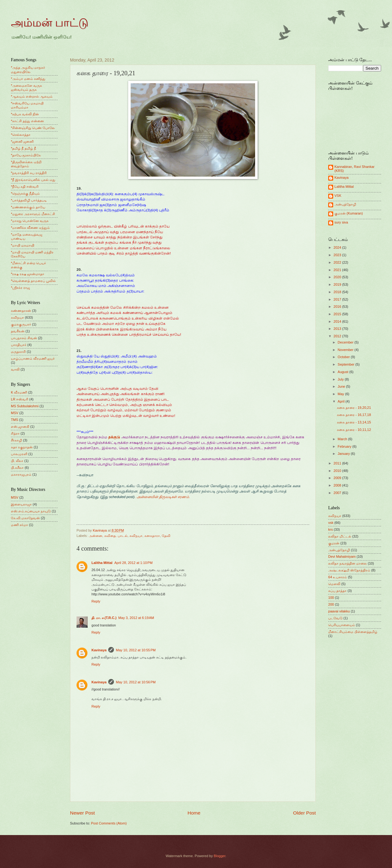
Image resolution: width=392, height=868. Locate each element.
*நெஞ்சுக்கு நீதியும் (25, 193)
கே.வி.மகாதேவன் (25, 518)
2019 (338, 284)
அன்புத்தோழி (345, 204)
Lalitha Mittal (102, 563)
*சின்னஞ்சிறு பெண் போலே (33, 128)
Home (194, 813)
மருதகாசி (18, 352)
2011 (338, 463)
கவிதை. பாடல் (116, 536)
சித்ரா (15, 433)
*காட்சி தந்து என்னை (27, 121)
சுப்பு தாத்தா (337, 591)
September (346, 364)
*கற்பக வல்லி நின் (25, 114)
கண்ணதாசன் (21, 311)
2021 (338, 270)
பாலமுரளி (19, 454)
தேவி (166, 536)
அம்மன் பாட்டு (50, 23)
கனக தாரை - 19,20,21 (354, 408)
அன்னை (96, 536)
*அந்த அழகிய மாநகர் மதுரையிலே (28, 69)
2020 (338, 277)
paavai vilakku (339, 611)
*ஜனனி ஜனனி (22, 141)
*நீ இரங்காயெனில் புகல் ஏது (33, 180)
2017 (338, 299)
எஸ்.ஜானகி (20, 427)
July (341, 379)
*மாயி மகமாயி (23, 245)
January (344, 454)
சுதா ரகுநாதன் (22, 447)
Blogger (219, 856)
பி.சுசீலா (17, 468)
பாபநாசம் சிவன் (24, 338)
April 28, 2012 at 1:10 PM (133, 563)
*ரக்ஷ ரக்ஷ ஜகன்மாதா (28, 274)
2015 (338, 314)
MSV (15, 413)
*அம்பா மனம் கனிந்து (28, 79)
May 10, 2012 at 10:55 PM (136, 650)
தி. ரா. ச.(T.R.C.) (104, 618)
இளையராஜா (21, 504)
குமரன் (334, 543)
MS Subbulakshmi (25, 406)
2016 (338, 307)
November (346, 350)
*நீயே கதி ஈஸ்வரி (25, 187)
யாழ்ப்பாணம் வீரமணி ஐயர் (33, 358)
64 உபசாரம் (338, 577)
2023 (338, 255)
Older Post (304, 813)
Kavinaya (99, 650)
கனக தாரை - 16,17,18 (354, 415)
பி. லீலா (17, 461)
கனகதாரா (152, 536)
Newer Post (82, 813)
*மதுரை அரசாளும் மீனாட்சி (33, 214)
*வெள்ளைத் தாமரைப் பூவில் (33, 281)
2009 (338, 478)
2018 (338, 292)
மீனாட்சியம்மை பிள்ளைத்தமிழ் (353, 632)
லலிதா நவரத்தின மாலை (348, 563)
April (341, 401)
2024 (338, 247)
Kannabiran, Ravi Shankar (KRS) (355, 169)
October (344, 357)
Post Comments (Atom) (109, 823)
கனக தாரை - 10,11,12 (354, 430)
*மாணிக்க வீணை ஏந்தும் (30, 228)
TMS (14, 420)
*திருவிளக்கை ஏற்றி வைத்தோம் (26, 164)
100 (331, 598)
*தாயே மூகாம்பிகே (26, 155)
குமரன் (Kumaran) (349, 213)
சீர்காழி (16, 440)
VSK (338, 196)
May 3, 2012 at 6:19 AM (136, 618)
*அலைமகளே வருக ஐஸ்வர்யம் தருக (26, 88)
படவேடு (335, 618)
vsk (331, 523)
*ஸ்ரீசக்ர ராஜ (20, 288)
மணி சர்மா (19, 525)
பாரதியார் (19, 345)
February (345, 446)
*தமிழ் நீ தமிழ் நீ (24, 148)
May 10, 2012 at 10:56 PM (136, 682)
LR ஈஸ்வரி (20, 399)
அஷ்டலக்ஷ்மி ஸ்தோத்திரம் (349, 570)
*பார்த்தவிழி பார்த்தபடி (29, 200)
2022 (338, 262)
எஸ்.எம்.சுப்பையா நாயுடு (31, 511)
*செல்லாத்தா (21, 135)
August (343, 372)
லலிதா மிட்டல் (340, 536)
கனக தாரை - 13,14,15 (354, 422)
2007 (338, 493)
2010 (338, 471)
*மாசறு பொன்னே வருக (30, 221)
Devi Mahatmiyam (342, 556)
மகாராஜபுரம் (21, 474)
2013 (338, 329)
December (346, 342)
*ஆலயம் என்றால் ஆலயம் (32, 96)
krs (331, 529)
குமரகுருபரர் (21, 324)
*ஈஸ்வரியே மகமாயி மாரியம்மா (27, 105)
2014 (338, 321)
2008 (338, 485)
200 (331, 604)
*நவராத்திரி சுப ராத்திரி (29, 173)
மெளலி (334, 584)
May (341, 394)
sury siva (341, 222)
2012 (338, 336)
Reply (96, 601)
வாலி (15, 369)
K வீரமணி (19, 392)
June (342, 386)
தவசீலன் (18, 331)
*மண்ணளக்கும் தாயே (28, 207)
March (343, 439)
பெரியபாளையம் (342, 625)
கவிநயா (136, 536)
